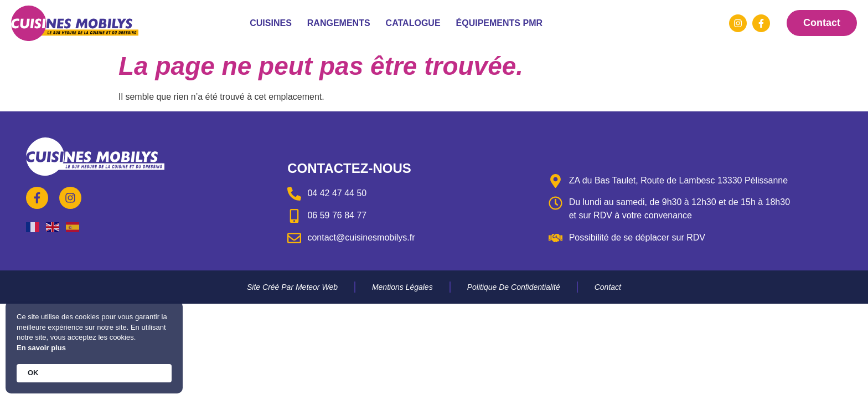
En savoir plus (41, 348)
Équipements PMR (499, 23)
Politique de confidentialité (514, 287)
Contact (608, 287)
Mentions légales (402, 287)
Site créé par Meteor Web (292, 287)
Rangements (339, 23)
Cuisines (271, 23)
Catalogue (413, 23)
